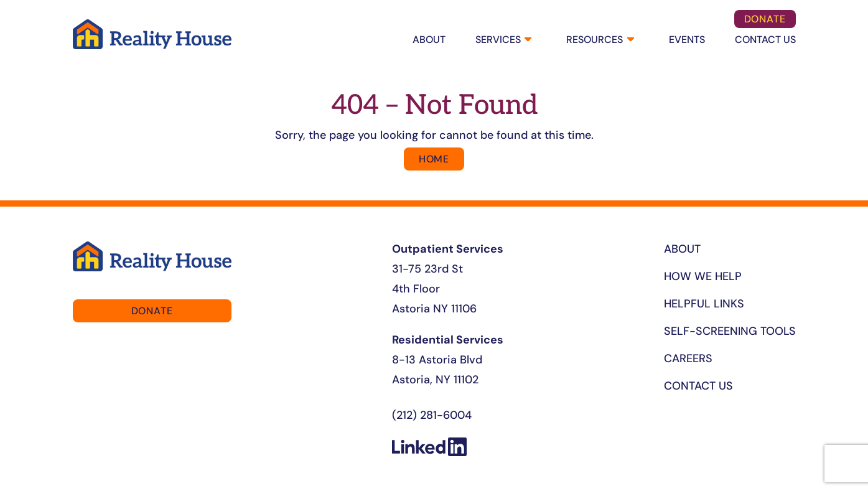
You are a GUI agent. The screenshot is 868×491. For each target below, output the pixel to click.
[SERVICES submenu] (527, 40)
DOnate (765, 19)
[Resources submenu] (629, 40)
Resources (595, 40)
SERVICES (498, 40)
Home (434, 159)
